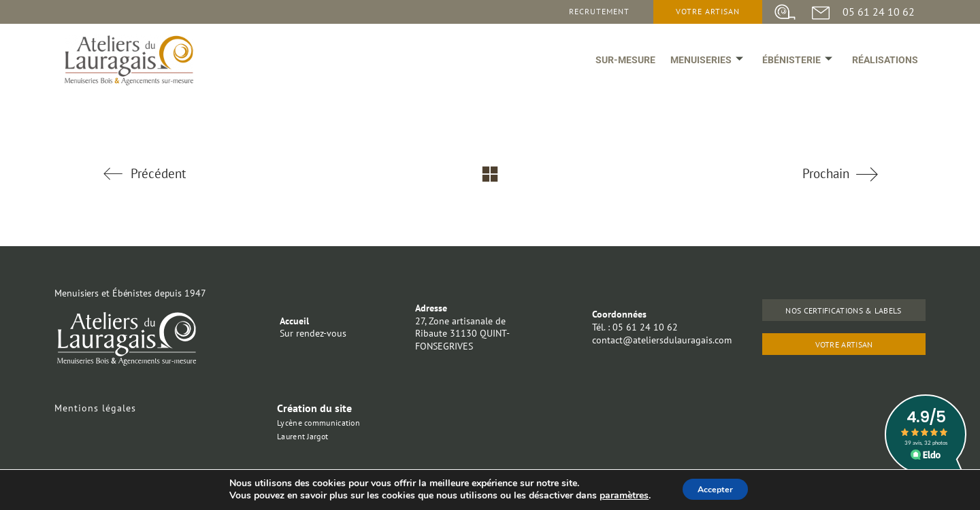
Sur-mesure (607, 69)
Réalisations (882, 69)
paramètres (617, 495)
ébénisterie (790, 69)
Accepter (715, 489)
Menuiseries (694, 69)
